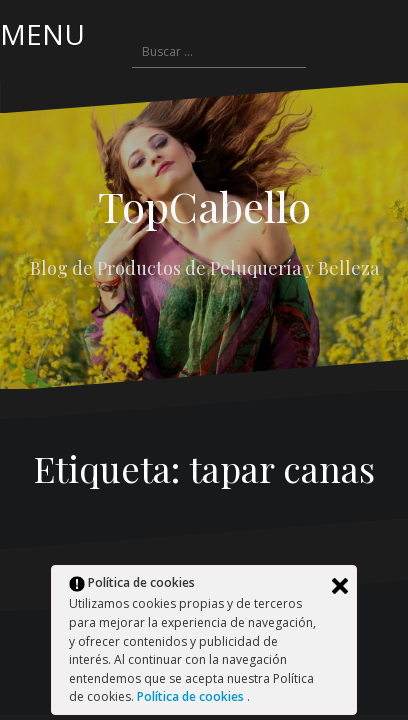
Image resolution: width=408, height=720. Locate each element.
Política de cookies (192, 696)
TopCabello (204, 206)
